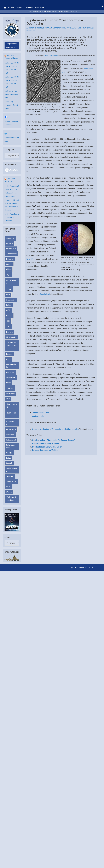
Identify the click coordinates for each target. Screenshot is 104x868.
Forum (20, 7)
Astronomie (31, 26)
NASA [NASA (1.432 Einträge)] (10, 396)
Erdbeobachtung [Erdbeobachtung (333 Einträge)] (11, 290)
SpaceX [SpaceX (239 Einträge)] (9, 471)
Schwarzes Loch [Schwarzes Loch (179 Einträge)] (10, 454)
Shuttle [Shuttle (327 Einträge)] (9, 461)
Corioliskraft (45, 292)
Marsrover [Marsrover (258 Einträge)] (10, 380)
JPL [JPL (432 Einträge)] (8, 334)
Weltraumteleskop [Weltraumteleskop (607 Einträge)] (11, 506)
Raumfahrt (48, 26)
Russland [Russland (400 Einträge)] (10, 442)
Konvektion (31, 257)
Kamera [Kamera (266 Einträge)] (10, 340)
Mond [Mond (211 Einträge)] (8, 390)
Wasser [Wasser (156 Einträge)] (9, 500)
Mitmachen (40, 7)
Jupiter (40, 26)
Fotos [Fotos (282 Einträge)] (9, 313)
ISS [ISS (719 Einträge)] (8, 329)
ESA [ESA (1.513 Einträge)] (9, 297)
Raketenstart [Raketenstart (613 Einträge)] (12, 413)
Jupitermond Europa (41, 411)
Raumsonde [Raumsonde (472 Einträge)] (11, 422)
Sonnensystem (60, 26)
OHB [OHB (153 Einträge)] (8, 406)
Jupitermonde (38, 414)
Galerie (29, 7)
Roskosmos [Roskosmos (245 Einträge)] (11, 437)
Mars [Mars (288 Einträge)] (8, 367)
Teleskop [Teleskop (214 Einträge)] (10, 484)
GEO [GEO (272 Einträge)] (8, 318)
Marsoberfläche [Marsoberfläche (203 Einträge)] (11, 373)
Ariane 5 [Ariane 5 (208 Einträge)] (9, 251)
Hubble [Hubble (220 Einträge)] (9, 323)
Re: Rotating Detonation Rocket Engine (11, 106)
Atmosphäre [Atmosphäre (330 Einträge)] (11, 261)
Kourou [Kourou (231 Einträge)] (9, 362)
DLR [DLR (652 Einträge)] (8, 282)
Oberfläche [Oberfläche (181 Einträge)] (10, 402)
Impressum (12, 42)
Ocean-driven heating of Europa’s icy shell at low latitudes (57, 427)
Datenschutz (12, 45)
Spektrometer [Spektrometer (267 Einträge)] (12, 477)
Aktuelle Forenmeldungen (12, 56)
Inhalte (11, 7)
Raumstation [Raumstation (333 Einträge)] (11, 430)
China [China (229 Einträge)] (8, 277)
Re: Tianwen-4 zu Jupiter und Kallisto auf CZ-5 (12, 95)
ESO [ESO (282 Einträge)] (8, 302)
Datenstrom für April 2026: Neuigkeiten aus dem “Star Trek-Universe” (11, 208)
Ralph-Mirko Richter (51, 54)
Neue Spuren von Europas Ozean (46, 445)
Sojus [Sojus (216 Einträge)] (8, 466)
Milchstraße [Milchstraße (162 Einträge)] (11, 385)
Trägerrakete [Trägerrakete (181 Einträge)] (11, 489)
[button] (102, 6)
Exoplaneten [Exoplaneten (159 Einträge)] (11, 308)
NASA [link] (37, 110)
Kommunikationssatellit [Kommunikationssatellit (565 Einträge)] (11, 353)
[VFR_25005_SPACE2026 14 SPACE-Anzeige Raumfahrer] (12, 529)
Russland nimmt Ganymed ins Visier (47, 449)
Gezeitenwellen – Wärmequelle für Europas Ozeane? (54, 442)
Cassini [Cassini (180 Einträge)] (9, 272)
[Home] (5, 7)
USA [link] (35, 204)
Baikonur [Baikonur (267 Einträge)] (10, 267)
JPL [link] (35, 113)
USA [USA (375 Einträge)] (8, 494)
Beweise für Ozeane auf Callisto (45, 452)
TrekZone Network (10, 181)
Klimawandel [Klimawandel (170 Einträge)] (11, 345)
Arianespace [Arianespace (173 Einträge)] (11, 256)
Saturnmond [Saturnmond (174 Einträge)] (11, 448)
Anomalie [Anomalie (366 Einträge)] (10, 246)
